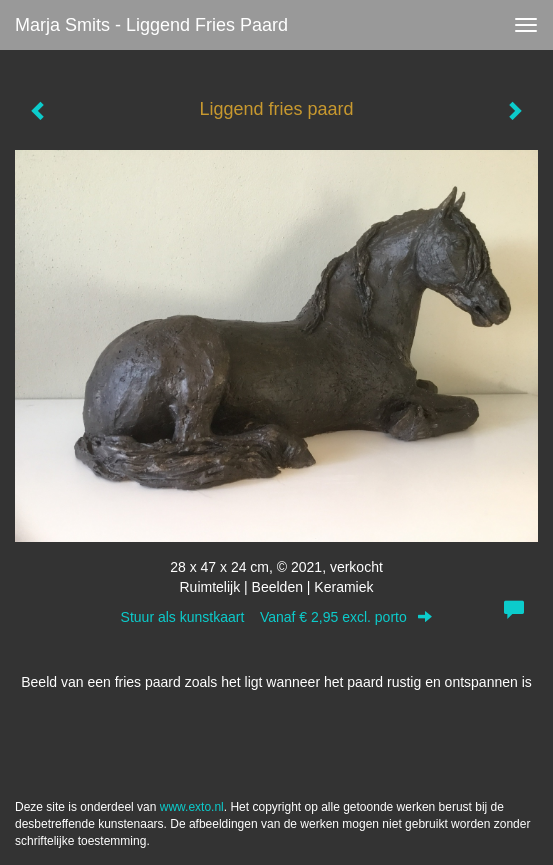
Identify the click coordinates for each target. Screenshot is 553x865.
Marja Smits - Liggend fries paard (151, 25)
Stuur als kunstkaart (277, 617)
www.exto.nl (192, 807)
